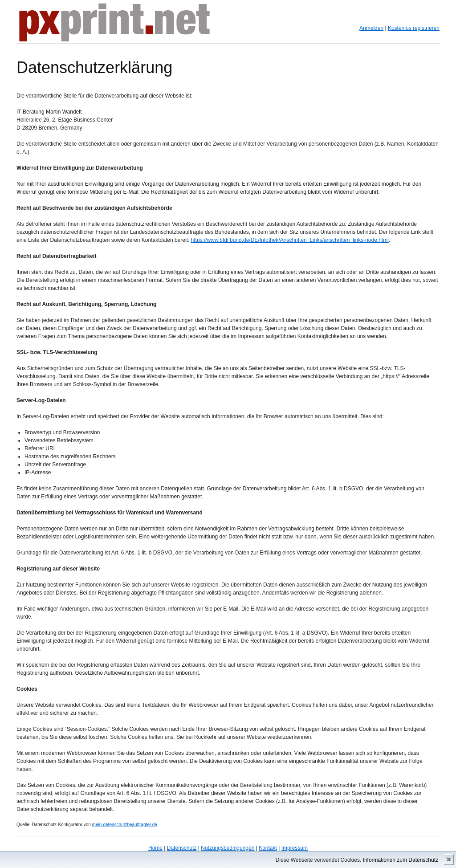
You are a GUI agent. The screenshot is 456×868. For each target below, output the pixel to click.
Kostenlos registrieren (414, 28)
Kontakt (268, 848)
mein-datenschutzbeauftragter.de (125, 825)
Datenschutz (182, 848)
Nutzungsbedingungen (228, 848)
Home (155, 848)
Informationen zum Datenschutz (401, 860)
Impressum (295, 848)
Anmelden (371, 28)
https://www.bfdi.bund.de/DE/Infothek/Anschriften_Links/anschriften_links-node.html (290, 240)
